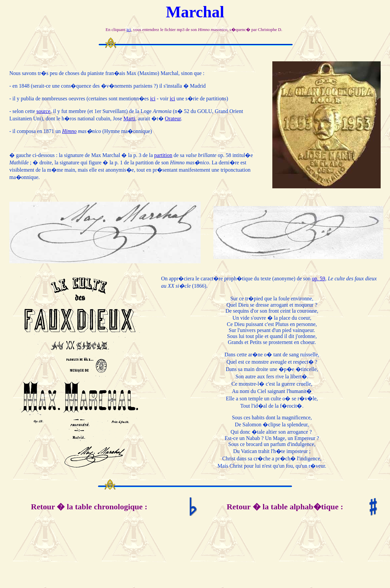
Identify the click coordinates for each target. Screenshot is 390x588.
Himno (69, 131)
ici (129, 29)
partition (163, 155)
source (43, 111)
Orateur (173, 118)
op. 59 (318, 278)
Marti (129, 118)
